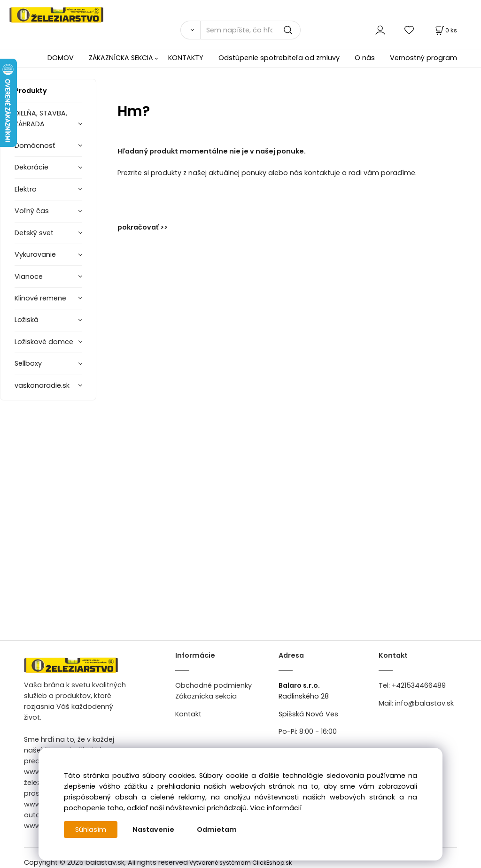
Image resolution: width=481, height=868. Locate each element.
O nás (365, 58)
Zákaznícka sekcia (206, 696)
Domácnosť (35, 146)
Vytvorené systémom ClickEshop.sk (240, 863)
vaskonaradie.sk (42, 385)
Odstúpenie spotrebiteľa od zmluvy (279, 58)
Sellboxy (28, 363)
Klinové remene (40, 298)
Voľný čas (32, 211)
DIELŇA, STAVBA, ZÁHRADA (41, 119)
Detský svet (34, 233)
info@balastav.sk (424, 703)
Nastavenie (153, 830)
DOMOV (61, 58)
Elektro (26, 189)
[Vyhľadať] (190, 30)
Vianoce (29, 277)
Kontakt (188, 714)
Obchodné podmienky (213, 685)
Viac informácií (276, 808)
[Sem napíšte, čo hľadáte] (250, 30)
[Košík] (445, 30)
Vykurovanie (35, 254)
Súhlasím (91, 830)
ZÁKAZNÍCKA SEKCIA (121, 58)
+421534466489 (419, 685)
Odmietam (217, 830)
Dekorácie (31, 167)
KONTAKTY (186, 58)
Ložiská (27, 320)
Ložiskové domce (44, 342)
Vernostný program (423, 58)
